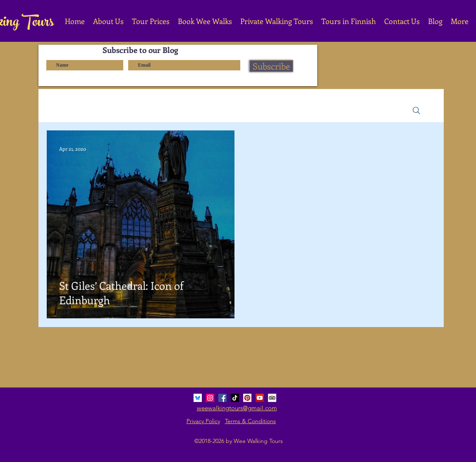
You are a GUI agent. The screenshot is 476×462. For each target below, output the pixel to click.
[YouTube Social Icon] (260, 398)
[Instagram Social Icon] (210, 398)
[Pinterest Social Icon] (247, 398)
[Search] (417, 111)
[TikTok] (235, 398)
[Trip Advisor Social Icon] (272, 398)
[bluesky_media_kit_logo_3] (198, 398)
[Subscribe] (271, 66)
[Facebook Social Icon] (222, 398)
